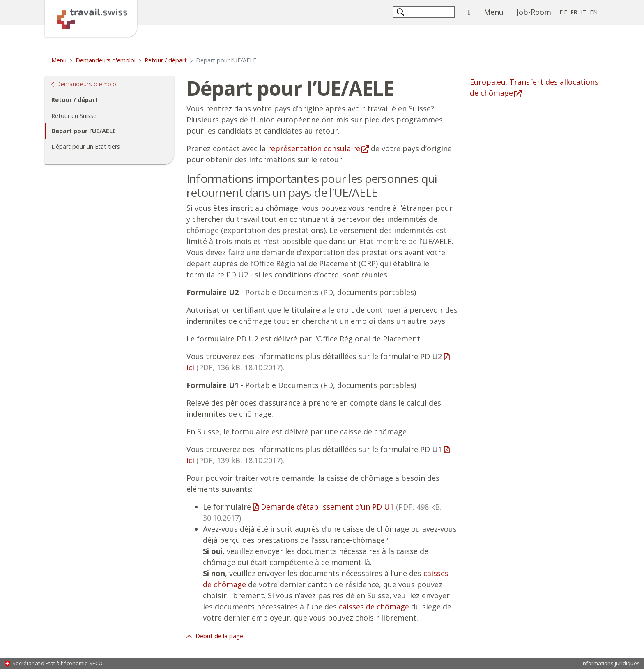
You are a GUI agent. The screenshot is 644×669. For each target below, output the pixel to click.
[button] (401, 12)
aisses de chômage (376, 607)
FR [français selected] (574, 12)
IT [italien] (584, 12)
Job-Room (534, 12)
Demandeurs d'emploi (106, 60)
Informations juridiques (611, 663)
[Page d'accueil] (91, 18)
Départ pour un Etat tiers (86, 146)
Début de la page (218, 636)
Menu (497, 12)
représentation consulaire (314, 148)
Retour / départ (166, 60)
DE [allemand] (563, 12)
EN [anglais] (594, 12)
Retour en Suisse (74, 116)
